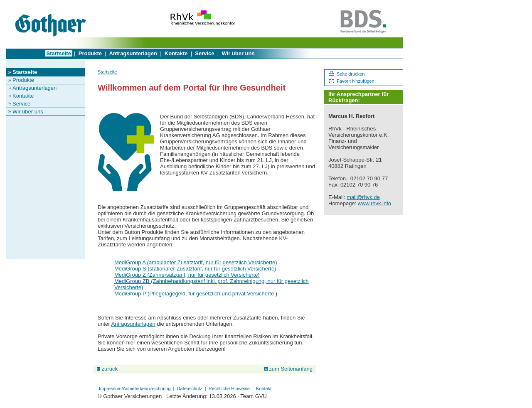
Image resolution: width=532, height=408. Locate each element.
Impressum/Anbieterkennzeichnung (135, 388)
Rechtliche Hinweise (229, 388)
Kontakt (264, 388)
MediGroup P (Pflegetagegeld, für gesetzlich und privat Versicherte (194, 294)
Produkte (90, 53)
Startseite (59, 53)
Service (205, 53)
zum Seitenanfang (288, 369)
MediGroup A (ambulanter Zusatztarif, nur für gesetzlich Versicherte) (196, 262)
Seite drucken (347, 74)
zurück (107, 369)
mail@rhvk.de (363, 197)
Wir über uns (238, 53)
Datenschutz (190, 388)
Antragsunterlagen (133, 53)
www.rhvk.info (374, 203)
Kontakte (176, 53)
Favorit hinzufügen (352, 81)
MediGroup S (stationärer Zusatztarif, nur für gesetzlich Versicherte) (195, 269)
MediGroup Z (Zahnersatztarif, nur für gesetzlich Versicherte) (187, 275)
